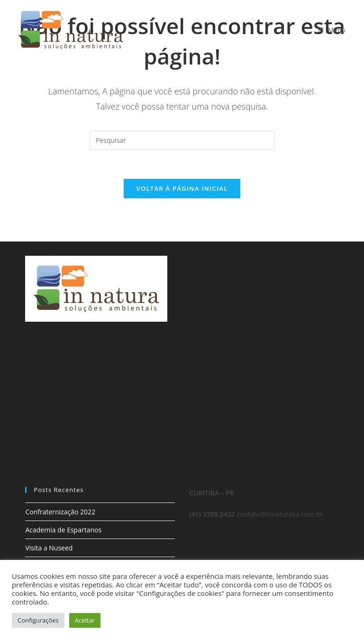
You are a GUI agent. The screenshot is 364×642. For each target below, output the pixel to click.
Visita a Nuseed (49, 548)
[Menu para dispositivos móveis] (332, 30)
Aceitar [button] (85, 620)
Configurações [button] (38, 620)
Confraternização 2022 (60, 512)
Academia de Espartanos (63, 530)
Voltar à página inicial (182, 188)
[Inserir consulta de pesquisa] (182, 140)
